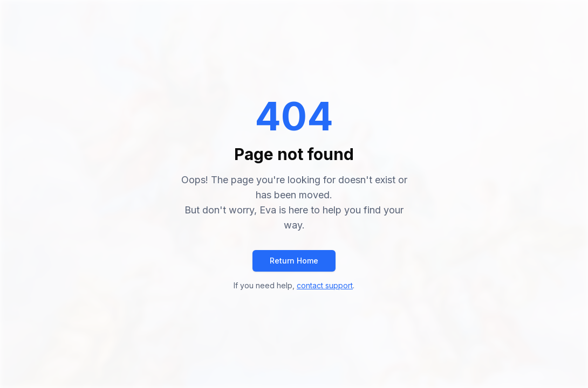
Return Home (294, 261)
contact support (325, 285)
